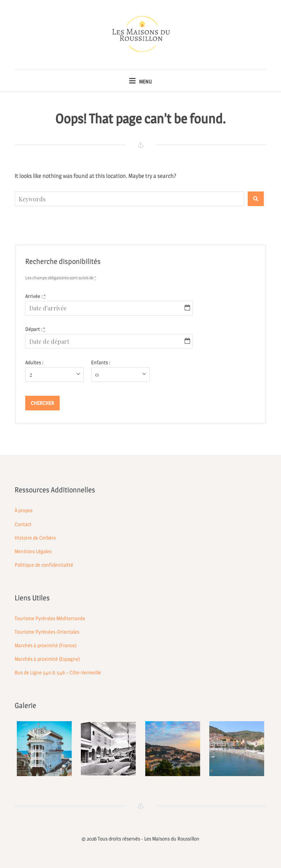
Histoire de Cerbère (35, 538)
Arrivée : (35, 296)
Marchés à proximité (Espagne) (47, 659)
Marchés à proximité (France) (46, 645)
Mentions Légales (33, 551)
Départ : (35, 329)
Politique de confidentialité (44, 565)
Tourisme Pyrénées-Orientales (47, 632)
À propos (24, 510)
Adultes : (34, 362)
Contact (23, 524)
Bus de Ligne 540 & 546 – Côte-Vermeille (58, 672)
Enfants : (101, 362)
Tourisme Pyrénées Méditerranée (50, 618)
